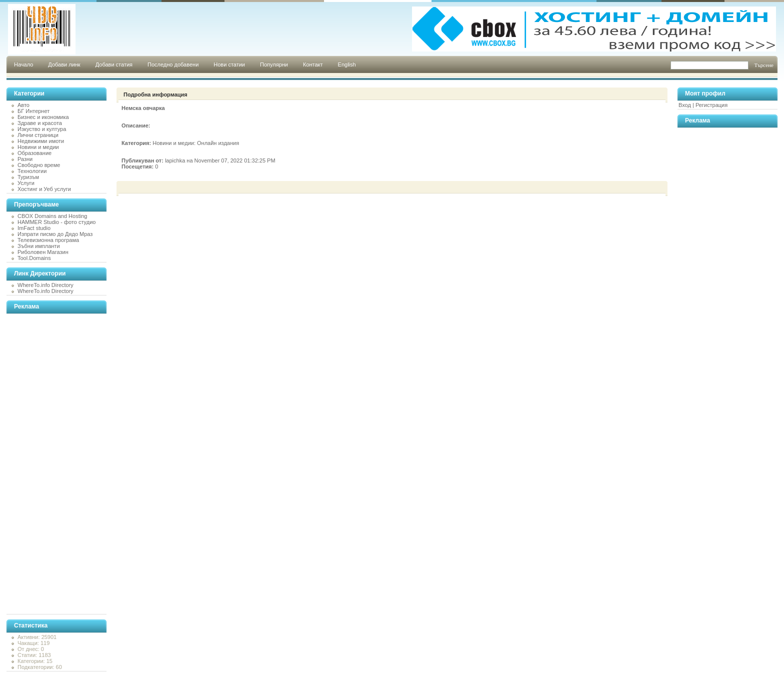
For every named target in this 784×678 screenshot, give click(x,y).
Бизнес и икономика (43, 117)
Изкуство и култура (42, 129)
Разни (25, 159)
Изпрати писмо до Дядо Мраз (55, 234)
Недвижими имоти (41, 141)
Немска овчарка (143, 108)
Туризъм (28, 177)
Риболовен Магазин (43, 252)
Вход (685, 105)
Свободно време (39, 165)
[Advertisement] (46, 464)
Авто (23, 105)
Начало (23, 64)
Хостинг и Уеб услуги (44, 189)
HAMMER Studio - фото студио (56, 222)
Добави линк (64, 64)
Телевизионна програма (48, 240)
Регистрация (711, 105)
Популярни (274, 64)
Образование (34, 153)
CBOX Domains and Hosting (52, 216)
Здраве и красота (40, 123)
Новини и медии (38, 147)
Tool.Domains (34, 258)
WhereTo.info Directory (45, 285)
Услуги (26, 183)
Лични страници (38, 135)
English (347, 64)
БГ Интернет (33, 111)
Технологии (32, 171)
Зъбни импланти (39, 246)
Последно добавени (173, 64)
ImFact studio (34, 228)
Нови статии (229, 64)
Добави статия (114, 64)
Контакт (313, 64)
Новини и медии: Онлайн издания (196, 143)
